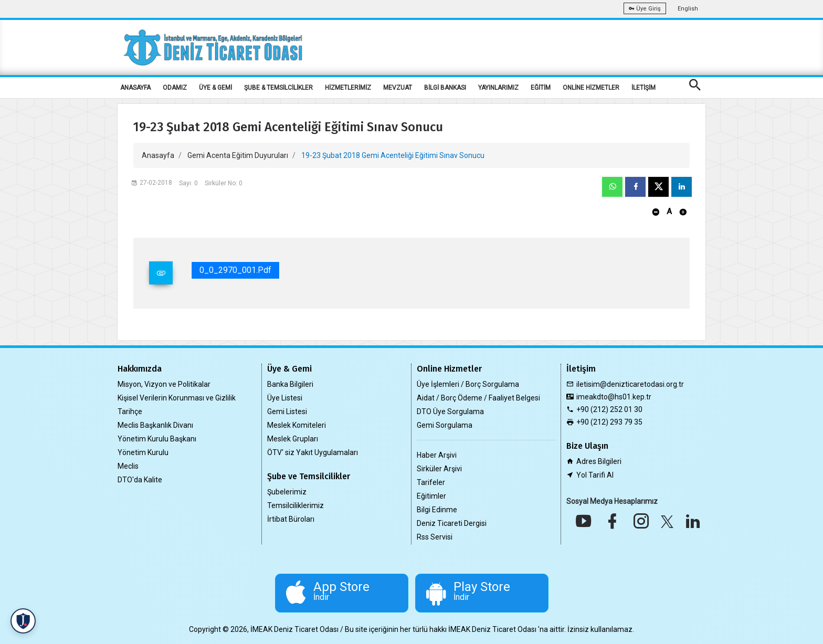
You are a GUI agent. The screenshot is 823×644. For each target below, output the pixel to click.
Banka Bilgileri (290, 384)
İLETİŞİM (643, 88)
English (688, 9)
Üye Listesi (285, 398)
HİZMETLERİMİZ (348, 88)
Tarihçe (130, 411)
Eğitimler (431, 496)
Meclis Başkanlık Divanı (155, 425)
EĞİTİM (541, 88)
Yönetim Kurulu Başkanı (157, 439)
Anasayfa (158, 155)
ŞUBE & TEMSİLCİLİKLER (278, 88)
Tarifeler (431, 482)
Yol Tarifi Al (595, 475)
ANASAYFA (135, 88)
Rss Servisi (435, 537)
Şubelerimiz (287, 492)
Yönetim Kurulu (143, 452)
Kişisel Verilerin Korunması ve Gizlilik (177, 398)
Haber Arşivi (437, 455)
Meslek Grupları (293, 439)
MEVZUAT (398, 88)
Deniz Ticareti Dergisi (452, 523)
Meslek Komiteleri (297, 425)
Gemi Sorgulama (445, 425)
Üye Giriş (645, 9)
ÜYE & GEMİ (215, 88)
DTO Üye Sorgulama (450, 411)
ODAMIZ (175, 88)
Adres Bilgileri (599, 461)
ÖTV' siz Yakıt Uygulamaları (313, 452)
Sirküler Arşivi (439, 469)
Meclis (128, 466)
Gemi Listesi (287, 411)
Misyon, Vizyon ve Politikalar (164, 384)
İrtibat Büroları (291, 519)
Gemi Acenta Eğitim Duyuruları (238, 155)
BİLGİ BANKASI (445, 88)
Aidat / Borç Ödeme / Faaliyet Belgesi (478, 398)
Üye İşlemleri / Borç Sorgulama (468, 384)
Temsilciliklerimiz (296, 505)
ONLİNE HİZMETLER (591, 88)
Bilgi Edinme (437, 510)
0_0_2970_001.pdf (235, 270)
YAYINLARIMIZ (498, 88)
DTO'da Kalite (140, 480)
